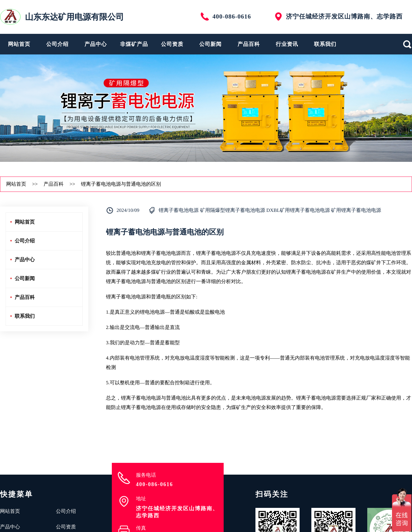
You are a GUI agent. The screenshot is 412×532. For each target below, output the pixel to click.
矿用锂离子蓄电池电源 (356, 210)
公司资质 (172, 44)
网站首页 (19, 44)
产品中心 (96, 44)
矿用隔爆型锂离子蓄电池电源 (233, 210)
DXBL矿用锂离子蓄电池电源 (298, 210)
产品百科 (249, 44)
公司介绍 (57, 44)
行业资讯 (287, 44)
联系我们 (325, 44)
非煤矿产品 (134, 44)
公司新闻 (210, 44)
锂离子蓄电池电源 (179, 210)
